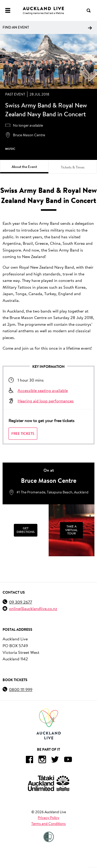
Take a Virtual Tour (71, 530)
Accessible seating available (43, 390)
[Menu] (8, 10)
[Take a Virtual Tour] (72, 530)
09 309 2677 (21, 602)
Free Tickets (23, 433)
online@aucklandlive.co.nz (33, 608)
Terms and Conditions (48, 824)
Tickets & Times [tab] (73, 167)
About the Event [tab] (24, 167)
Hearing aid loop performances (46, 401)
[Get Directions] (26, 530)
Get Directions (25, 530)
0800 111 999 (21, 689)
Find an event (47, 27)
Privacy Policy (48, 818)
